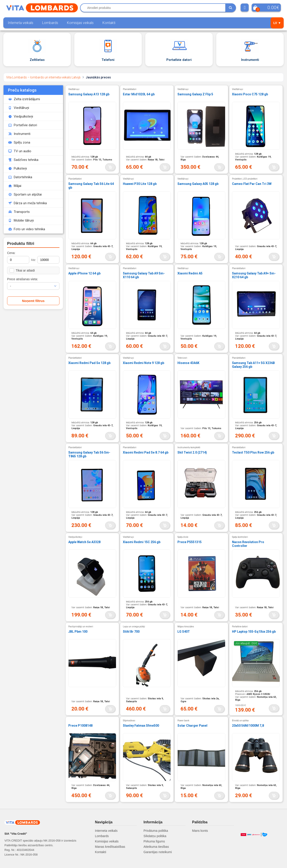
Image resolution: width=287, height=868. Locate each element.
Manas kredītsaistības (110, 847)
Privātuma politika (156, 831)
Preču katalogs (22, 90)
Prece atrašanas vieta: (23, 279)
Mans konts (200, 831)
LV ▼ (277, 23)
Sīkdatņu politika (155, 836)
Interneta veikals (21, 23)
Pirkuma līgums (154, 841)
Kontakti (109, 23)
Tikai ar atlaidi (22, 270)
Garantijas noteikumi (158, 852)
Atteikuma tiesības (156, 847)
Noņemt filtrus (33, 301)
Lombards (50, 23)
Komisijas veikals (80, 23)
